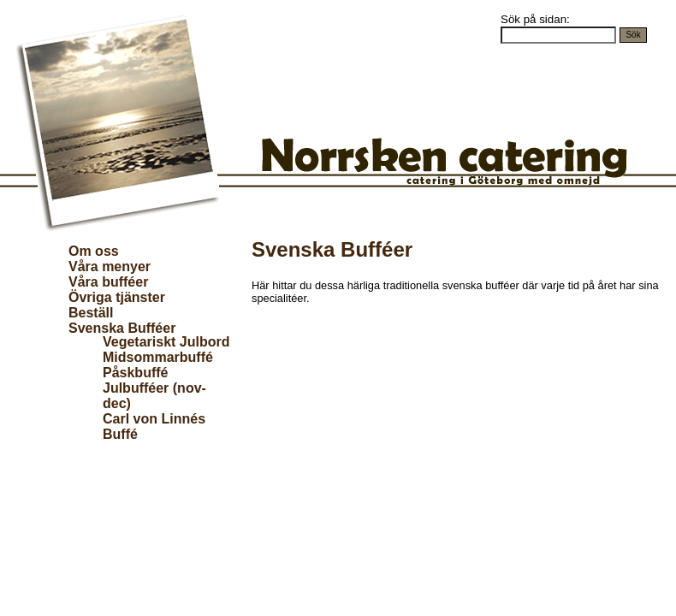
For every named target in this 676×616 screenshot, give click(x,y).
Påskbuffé (135, 373)
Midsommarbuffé (158, 357)
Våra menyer (110, 267)
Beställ (91, 313)
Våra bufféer (108, 282)
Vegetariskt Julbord (166, 342)
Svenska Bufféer (122, 328)
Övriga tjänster (117, 297)
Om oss (94, 251)
